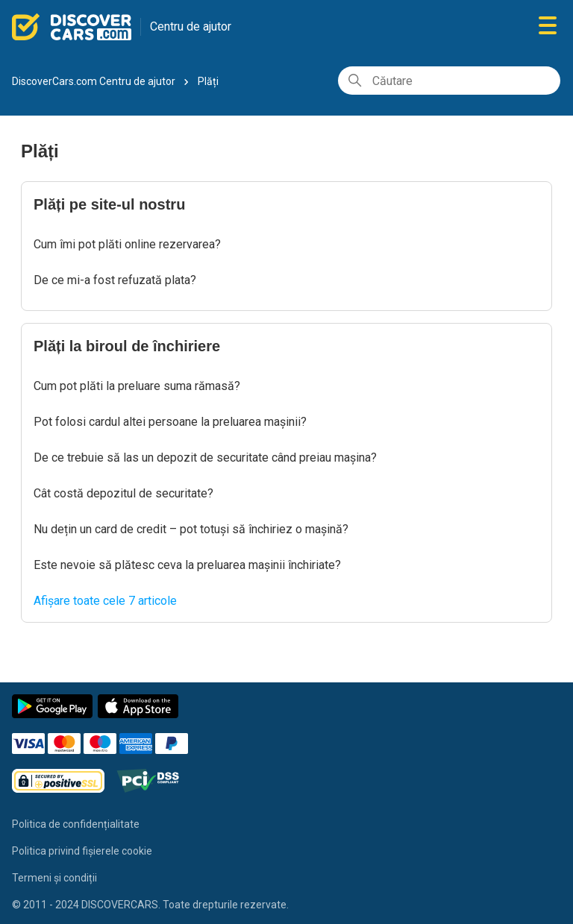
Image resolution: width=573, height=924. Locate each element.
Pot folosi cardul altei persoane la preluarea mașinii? (170, 422)
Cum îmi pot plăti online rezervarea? (127, 244)
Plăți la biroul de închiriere (127, 346)
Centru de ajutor (191, 26)
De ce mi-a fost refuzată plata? (115, 280)
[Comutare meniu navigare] (548, 26)
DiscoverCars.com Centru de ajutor (94, 81)
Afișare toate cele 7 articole (105, 601)
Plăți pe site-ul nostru (109, 204)
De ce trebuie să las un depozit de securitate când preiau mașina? (205, 458)
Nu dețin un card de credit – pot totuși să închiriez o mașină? (191, 529)
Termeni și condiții (54, 878)
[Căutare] (449, 81)
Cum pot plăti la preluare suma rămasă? (137, 386)
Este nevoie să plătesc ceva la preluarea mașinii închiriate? (187, 565)
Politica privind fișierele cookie (82, 851)
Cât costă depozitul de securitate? (123, 493)
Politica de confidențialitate (76, 824)
